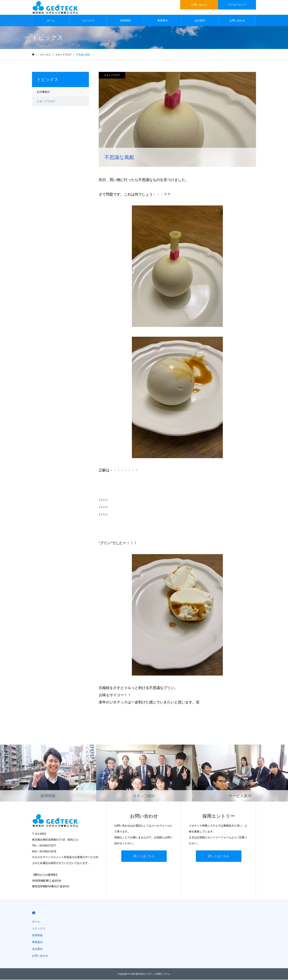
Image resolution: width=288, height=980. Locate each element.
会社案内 (200, 21)
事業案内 (163, 21)
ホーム (51, 21)
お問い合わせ (237, 21)
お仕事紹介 (43, 92)
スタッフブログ (112, 76)
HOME (34, 913)
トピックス (88, 21)
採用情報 (125, 21)
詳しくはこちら (144, 856)
